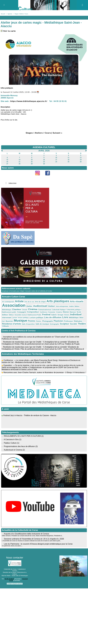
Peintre (32, 321)
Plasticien (58, 321)
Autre (71, 306)
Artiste (19, 301)
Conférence (44, 312)
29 (32, 164)
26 (81, 162)
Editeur (5, 315)
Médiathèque (74, 318)
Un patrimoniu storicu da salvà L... (12, 546)
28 (20, 164)
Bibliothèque (7, 310)
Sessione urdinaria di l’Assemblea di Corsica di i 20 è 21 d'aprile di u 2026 (34, 539)
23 (44, 162)
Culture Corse (12, 183)
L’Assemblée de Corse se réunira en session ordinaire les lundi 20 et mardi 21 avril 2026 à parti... (31, 541)
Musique (21, 321)
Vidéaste (5, 326)
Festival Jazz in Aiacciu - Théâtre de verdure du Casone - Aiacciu (30, 416)
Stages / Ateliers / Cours (21, 14)
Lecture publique (36, 317)
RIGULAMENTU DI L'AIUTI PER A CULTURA (22, 436)
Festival (46, 315)
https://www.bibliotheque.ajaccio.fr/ (29, 101)
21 (20, 162)
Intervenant (7, 317)
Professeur (68, 321)
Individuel (76, 314)
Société (73, 324)
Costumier (52, 312)
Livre (65, 317)
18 (68, 160)
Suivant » (57, 133)
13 (7, 160)
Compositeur (33, 312)
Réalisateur (78, 321)
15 (32, 160)
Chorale (25, 310)
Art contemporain (8, 302)
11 (68, 158)
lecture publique (23, 318)
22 (32, 162)
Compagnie (22, 312)
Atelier (29, 306)
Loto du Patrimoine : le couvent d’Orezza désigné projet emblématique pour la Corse (38, 544)
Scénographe (55, 324)
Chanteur (17, 309)
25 (68, 162)
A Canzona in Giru (11, 439)
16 (44, 160)
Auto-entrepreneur (62, 306)
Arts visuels (77, 301)
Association (14, 305)
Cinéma (33, 309)
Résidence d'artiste (12, 324)
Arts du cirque (40, 302)
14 (20, 160)
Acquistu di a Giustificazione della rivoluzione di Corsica (26, 534)
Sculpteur (65, 324)
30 (44, 164)
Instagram (39, 177)
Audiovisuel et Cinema (13, 450)
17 (56, 160)
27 (7, 164)
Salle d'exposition (28, 324)
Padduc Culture (10, 443)
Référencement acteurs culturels (16, 289)
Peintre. (39, 321)
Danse (66, 312)
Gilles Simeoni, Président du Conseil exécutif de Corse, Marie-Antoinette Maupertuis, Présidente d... (32, 536)
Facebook (49, 177)
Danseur (73, 312)
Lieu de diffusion (53, 317)
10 (56, 158)
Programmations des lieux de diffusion (19, 446)
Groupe (60, 315)
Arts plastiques (58, 301)
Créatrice (59, 312)
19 (81, 160)
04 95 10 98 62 (9, 579)
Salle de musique (42, 324)
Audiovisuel (40, 306)
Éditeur (11, 315)
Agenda (10, 14)
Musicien (9, 321)
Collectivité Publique (59, 310)
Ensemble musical (21, 315)
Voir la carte (8, 31)
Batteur (77, 306)
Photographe (48, 321)
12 (81, 158)
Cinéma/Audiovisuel (45, 310)
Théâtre (82, 324)
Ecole (79, 312)
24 (56, 162)
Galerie (54, 315)
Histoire (67, 315)
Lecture (15, 318)
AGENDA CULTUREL (44, 147)
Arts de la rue (29, 302)
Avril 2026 (44, 151)
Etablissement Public (34, 315)
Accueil (3, 14)
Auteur (51, 306)
